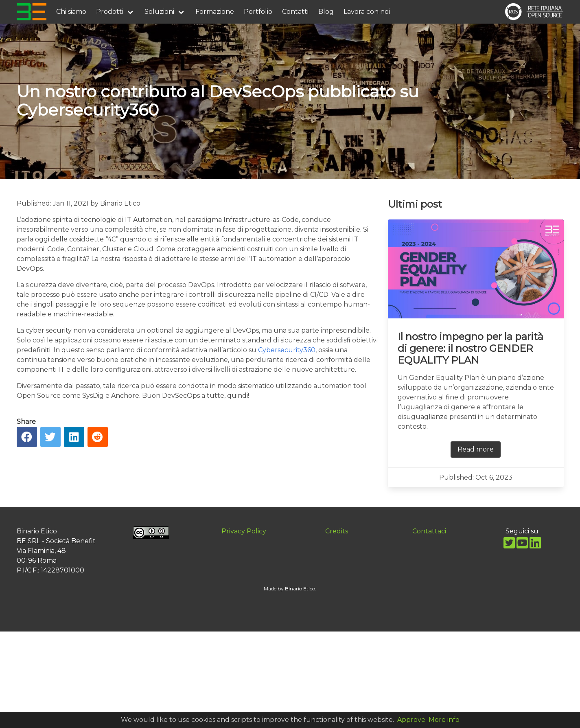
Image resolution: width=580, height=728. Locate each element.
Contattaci (429, 531)
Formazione (215, 12)
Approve (411, 720)
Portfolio (258, 12)
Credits (337, 531)
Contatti (295, 12)
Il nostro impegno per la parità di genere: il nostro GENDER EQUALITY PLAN (471, 348)
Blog (326, 12)
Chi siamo (71, 12)
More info (444, 720)
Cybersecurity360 (287, 350)
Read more (476, 449)
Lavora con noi (367, 12)
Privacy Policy (244, 531)
